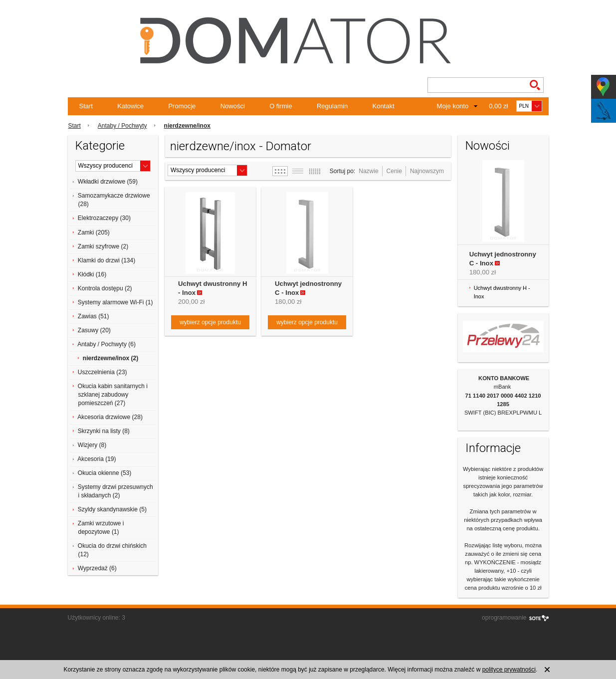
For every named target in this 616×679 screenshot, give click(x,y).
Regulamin (332, 106)
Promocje (182, 106)
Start (86, 106)
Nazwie (368, 171)
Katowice (130, 106)
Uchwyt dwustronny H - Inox (502, 292)
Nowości (233, 106)
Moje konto (453, 106)
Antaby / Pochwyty (122, 126)
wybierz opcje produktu (210, 322)
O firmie (281, 106)
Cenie (394, 171)
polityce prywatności (509, 670)
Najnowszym (427, 171)
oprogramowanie (504, 618)
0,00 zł (498, 106)
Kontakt (383, 106)
